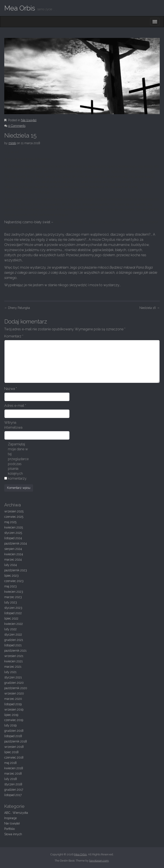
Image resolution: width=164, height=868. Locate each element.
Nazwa (11, 389)
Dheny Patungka (17, 308)
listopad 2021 (13, 645)
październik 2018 (16, 741)
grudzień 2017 (14, 790)
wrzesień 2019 (14, 709)
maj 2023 (10, 586)
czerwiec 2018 (14, 757)
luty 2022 (10, 629)
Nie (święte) (29, 120)
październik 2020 (16, 688)
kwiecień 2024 (14, 554)
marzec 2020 (13, 699)
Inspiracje (10, 818)
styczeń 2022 (13, 635)
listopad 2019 (13, 704)
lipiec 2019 (11, 715)
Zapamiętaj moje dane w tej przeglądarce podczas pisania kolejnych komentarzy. (18, 461)
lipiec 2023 (11, 576)
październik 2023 (16, 570)
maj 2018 (10, 763)
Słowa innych (13, 834)
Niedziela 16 (150, 308)
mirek (12, 143)
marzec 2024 (13, 560)
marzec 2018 (13, 774)
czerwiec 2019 (14, 720)
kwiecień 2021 (13, 661)
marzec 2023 (13, 597)
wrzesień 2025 (14, 511)
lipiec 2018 (11, 752)
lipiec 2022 (11, 618)
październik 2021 (15, 651)
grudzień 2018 (14, 731)
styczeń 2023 (13, 608)
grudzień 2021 (14, 640)
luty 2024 (11, 565)
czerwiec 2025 (14, 517)
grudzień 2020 (14, 683)
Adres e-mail (15, 406)
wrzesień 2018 (14, 747)
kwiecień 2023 (14, 592)
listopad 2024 (13, 538)
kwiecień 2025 (14, 527)
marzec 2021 (13, 667)
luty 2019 (10, 725)
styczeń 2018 (13, 784)
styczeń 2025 (13, 533)
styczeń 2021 (13, 677)
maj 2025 (10, 522)
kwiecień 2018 (14, 768)
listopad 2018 (13, 736)
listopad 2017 (13, 795)
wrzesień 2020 (14, 693)
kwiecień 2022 (14, 624)
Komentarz (14, 336)
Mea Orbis (20, 8)
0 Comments (17, 126)
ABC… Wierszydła (16, 813)
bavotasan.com (99, 861)
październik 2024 (16, 543)
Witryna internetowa (13, 425)
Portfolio (10, 829)
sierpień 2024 (13, 549)
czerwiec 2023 (14, 581)
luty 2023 (11, 602)
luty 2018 (11, 779)
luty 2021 (10, 672)
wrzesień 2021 (14, 656)
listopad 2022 (13, 613)
